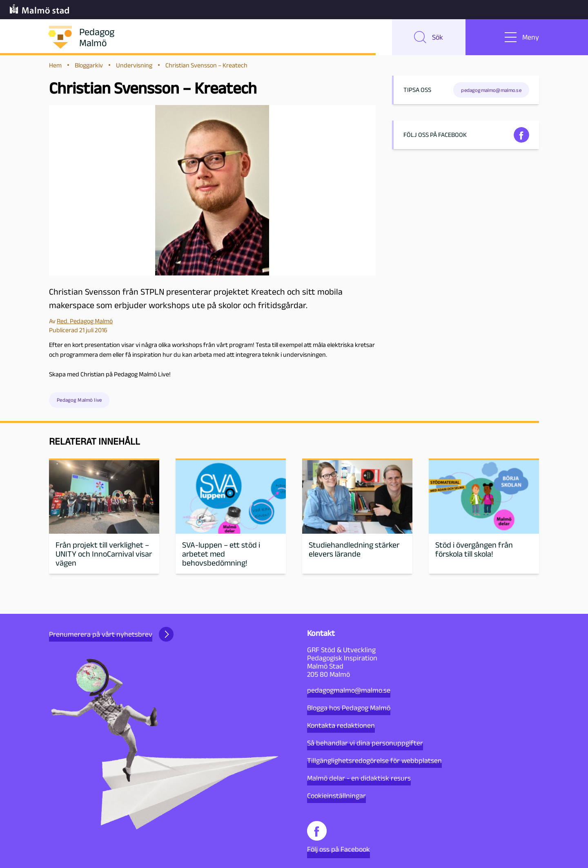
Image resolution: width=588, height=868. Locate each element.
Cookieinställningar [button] (336, 796)
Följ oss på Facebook (339, 837)
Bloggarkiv (89, 66)
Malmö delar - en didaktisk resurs (359, 778)
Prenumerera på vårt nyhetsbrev (111, 634)
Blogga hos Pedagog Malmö (349, 708)
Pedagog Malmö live (79, 401)
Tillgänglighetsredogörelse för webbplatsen (374, 761)
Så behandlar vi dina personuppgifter (365, 743)
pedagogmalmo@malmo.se (349, 690)
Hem (55, 66)
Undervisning (134, 66)
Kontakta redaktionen (341, 725)
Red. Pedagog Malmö (85, 322)
